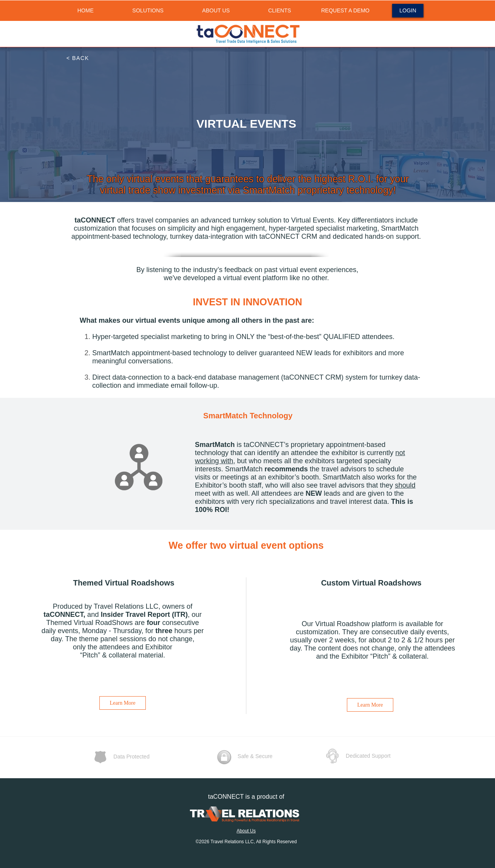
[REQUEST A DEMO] (345, 11)
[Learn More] (123, 703)
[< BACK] (78, 58)
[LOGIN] (408, 11)
